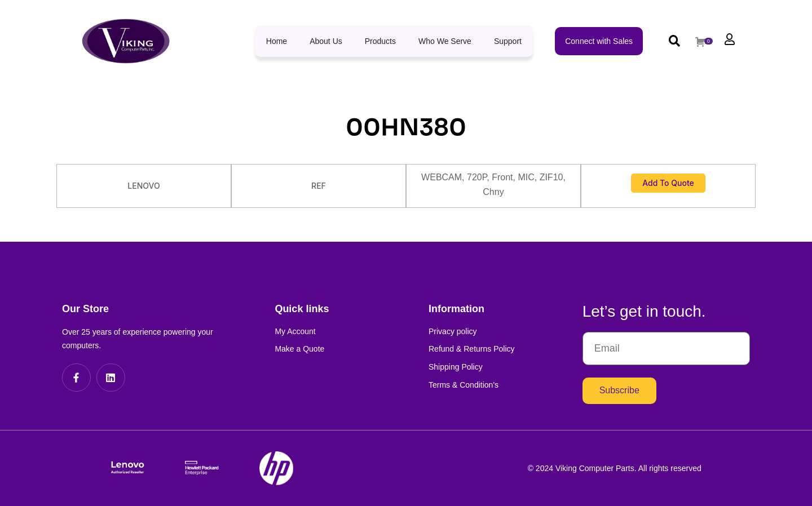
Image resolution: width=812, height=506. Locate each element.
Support (508, 41)
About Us (326, 41)
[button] (674, 41)
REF (319, 186)
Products (380, 41)
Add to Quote (668, 183)
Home (277, 41)
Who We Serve (445, 41)
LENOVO (144, 186)
